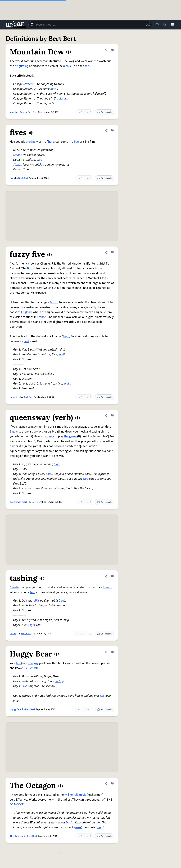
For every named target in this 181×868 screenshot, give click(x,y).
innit (61, 354)
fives (12, 178)
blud (39, 160)
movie (82, 795)
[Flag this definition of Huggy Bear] (112, 652)
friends (107, 587)
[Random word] (148, 25)
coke (69, 66)
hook (19, 663)
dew (53, 89)
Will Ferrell (71, 795)
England (26, 312)
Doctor (70, 822)
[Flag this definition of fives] (112, 131)
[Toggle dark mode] (165, 25)
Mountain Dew (17, 112)
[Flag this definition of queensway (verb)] (112, 416)
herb (51, 142)
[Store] (157, 25)
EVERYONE (31, 668)
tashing (13, 634)
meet (79, 827)
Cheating (15, 587)
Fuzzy (66, 336)
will (25, 686)
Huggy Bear (16, 709)
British (31, 268)
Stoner (17, 155)
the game (70, 436)
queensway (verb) (19, 502)
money (49, 436)
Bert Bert (33, 112)
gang (99, 827)
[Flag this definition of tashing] (112, 576)
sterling (31, 142)
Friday (59, 681)
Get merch (104, 112)
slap (86, 479)
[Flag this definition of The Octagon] (112, 784)
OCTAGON (16, 804)
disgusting (22, 66)
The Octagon (17, 836)
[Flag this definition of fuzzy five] (112, 252)
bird (33, 592)
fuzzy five (15, 397)
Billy (37, 601)
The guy (33, 663)
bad (87, 66)
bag (76, 142)
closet (62, 99)
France (42, 317)
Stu (102, 696)
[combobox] (90, 25)
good (25, 341)
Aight (32, 625)
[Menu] (172, 25)
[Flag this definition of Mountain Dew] (112, 50)
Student (28, 84)
